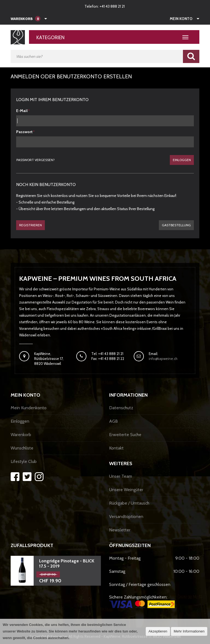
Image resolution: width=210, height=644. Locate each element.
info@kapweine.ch (163, 359)
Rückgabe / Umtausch (129, 503)
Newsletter (120, 530)
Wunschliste (22, 448)
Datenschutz (121, 408)
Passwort (24, 132)
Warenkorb (21, 435)
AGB (113, 421)
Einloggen (182, 160)
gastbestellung (176, 225)
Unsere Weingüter (126, 490)
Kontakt (116, 448)
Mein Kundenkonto (29, 408)
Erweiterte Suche (125, 435)
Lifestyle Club (24, 461)
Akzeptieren (158, 631)
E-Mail (22, 111)
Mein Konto (181, 19)
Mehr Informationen (189, 631)
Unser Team (121, 476)
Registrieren (30, 225)
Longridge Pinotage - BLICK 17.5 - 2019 (67, 563)
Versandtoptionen (126, 516)
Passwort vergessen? (36, 160)
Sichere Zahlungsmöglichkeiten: (142, 601)
